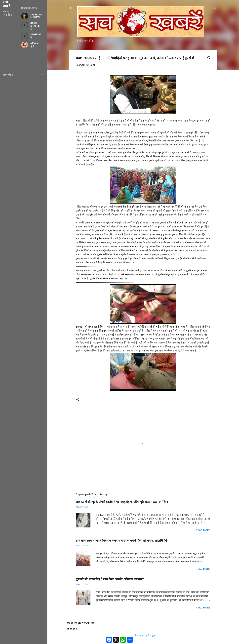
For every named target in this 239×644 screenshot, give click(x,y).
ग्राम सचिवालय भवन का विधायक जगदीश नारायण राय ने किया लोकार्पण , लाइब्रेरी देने (121, 540)
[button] (208, 58)
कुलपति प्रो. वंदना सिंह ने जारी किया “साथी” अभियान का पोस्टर (110, 579)
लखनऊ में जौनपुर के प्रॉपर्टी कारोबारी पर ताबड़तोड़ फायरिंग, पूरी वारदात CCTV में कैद (122, 502)
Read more (203, 530)
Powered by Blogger (143, 635)
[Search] (215, 9)
